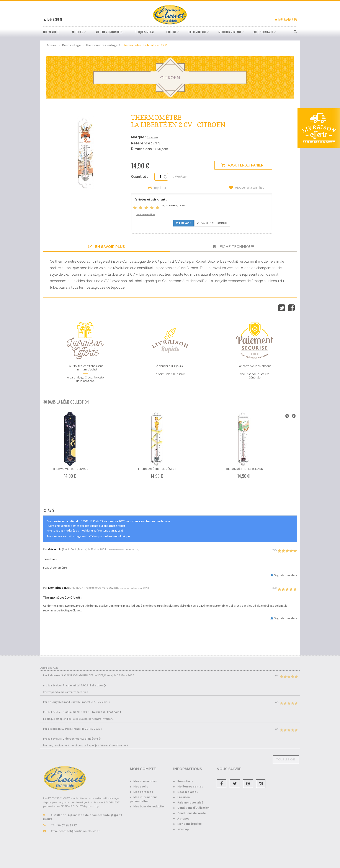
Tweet (282, 308)
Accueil (51, 45)
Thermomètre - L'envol (70, 469)
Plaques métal (144, 32)
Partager (291, 308)
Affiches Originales (109, 32)
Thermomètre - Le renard (244, 469)
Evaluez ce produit (212, 223)
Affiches (77, 32)
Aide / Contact (263, 32)
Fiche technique (234, 247)
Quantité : (139, 177)
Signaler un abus (284, 575)
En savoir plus (107, 247)
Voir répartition (145, 214)
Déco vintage (197, 32)
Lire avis (183, 223)
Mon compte (55, 19)
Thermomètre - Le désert (157, 469)
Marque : (139, 137)
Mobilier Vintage (230, 32)
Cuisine (171, 32)
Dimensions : (142, 149)
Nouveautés (51, 32)
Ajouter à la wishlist (249, 188)
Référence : (141, 143)
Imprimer (160, 188)
